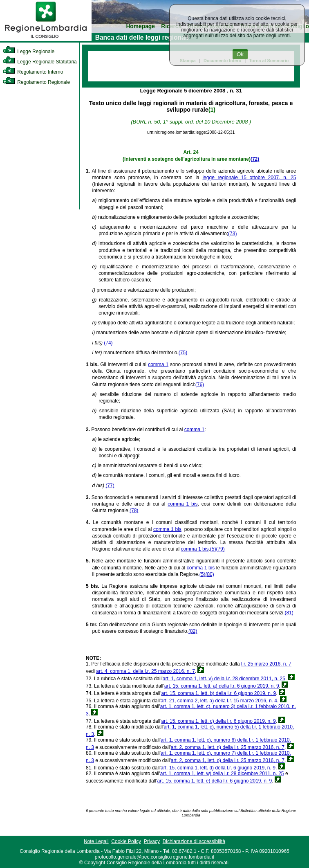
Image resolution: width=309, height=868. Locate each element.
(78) (134, 510)
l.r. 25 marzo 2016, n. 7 (266, 664)
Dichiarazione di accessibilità (194, 841)
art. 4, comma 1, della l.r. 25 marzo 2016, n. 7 (145, 671)
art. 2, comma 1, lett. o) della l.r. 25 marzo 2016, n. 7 (228, 760)
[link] (46, 39)
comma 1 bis (182, 504)
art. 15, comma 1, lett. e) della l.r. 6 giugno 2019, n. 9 (214, 781)
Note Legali (96, 841)
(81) (289, 613)
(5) (213, 549)
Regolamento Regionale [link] (36, 82)
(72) (255, 159)
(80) (209, 574)
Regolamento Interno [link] (33, 72)
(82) (193, 631)
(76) (200, 385)
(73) (232, 234)
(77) (110, 486)
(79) (220, 549)
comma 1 (158, 364)
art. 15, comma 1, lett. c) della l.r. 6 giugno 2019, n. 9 (218, 721)
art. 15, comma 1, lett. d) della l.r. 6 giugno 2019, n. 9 (218, 768)
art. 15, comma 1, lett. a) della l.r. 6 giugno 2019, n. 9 (222, 686)
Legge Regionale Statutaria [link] (40, 62)
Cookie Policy (126, 841)
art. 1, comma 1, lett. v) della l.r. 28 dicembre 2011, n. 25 (224, 679)
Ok (240, 54)
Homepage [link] (140, 26)
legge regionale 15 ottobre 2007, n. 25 (249, 178)
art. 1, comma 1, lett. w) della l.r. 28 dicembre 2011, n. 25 (222, 774)
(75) (183, 353)
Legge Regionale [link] (28, 52)
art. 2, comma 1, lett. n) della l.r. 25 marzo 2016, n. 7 (228, 747)
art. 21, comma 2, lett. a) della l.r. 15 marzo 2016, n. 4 (219, 701)
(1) (212, 110)
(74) (108, 343)
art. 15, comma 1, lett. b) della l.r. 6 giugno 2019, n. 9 (218, 693)
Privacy (152, 841)
